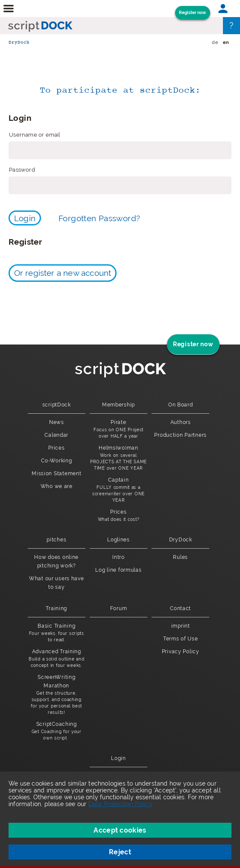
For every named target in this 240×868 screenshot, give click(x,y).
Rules (180, 557)
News (57, 422)
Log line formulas (118, 570)
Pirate (119, 429)
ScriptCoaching (57, 731)
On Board (181, 405)
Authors (181, 422)
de (215, 42)
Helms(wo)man (119, 458)
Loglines (119, 540)
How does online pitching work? (56, 561)
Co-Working (56, 461)
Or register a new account (63, 273)
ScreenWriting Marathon (57, 695)
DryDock (19, 42)
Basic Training (57, 633)
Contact (180, 608)
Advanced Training (57, 659)
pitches (56, 540)
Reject (120, 852)
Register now (192, 13)
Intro (119, 557)
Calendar (56, 435)
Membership (119, 405)
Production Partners (180, 435)
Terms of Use (181, 639)
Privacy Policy (181, 652)
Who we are (57, 486)
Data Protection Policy (120, 804)
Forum (119, 608)
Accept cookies (120, 830)
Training (56, 608)
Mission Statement (56, 473)
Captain (119, 490)
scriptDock (57, 405)
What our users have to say (57, 583)
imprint (181, 626)
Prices (56, 448)
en (226, 42)
